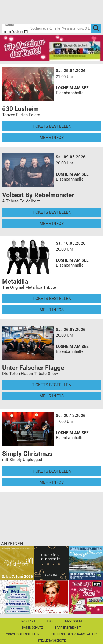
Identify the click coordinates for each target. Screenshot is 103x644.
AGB (50, 621)
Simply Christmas (27, 454)
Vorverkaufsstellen (23, 634)
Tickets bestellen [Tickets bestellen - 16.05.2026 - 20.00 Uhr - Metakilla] (52, 299)
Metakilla (15, 281)
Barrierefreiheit (68, 628)
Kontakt (28, 621)
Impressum (73, 621)
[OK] (96, 28)
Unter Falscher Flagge (33, 368)
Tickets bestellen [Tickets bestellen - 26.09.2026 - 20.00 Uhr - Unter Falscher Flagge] (52, 385)
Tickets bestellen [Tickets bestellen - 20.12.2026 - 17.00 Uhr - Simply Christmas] (52, 471)
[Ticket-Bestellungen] (49, 12)
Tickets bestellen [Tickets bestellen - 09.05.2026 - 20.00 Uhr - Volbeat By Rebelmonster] (52, 212)
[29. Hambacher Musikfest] (17, 563)
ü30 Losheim (20, 109)
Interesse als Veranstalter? (74, 634)
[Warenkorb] (75, 12)
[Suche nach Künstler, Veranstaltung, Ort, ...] (60, 28)
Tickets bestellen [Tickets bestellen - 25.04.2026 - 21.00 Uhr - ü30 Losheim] (52, 126)
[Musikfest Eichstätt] (51, 563)
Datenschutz (33, 628)
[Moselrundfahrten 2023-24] (86, 563)
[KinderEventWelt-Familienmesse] (17, 597)
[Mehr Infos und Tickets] (28, 84)
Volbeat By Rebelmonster (38, 195)
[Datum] (16, 28)
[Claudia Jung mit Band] (51, 597)
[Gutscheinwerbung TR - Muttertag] (51, 48)
